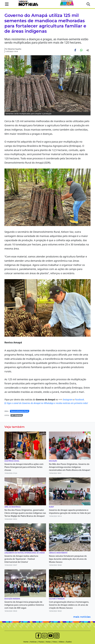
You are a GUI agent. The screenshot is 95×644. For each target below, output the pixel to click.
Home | (27, 642)
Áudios (69, 642)
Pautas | (42, 642)
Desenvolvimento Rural (20, 411)
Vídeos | (63, 642)
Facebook (79, 399)
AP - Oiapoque (17, 415)
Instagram (68, 399)
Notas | (49, 642)
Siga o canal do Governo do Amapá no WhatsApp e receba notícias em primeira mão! (46, 403)
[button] (6, 4)
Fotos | (56, 642)
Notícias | (34, 642)
